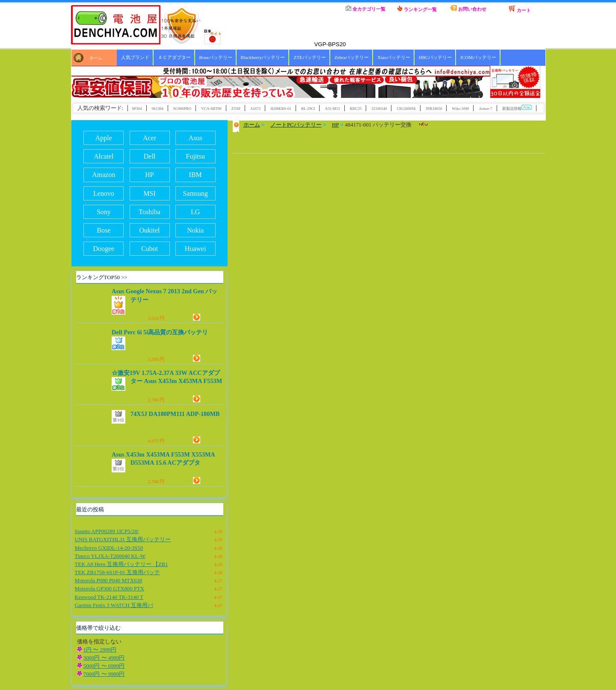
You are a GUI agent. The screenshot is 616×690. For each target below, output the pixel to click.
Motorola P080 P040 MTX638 (108, 581)
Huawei (195, 249)
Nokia (195, 230)
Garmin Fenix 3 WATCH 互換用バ (114, 605)
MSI (149, 193)
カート (520, 9)
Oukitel (150, 230)
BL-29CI (308, 109)
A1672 (255, 109)
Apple (104, 138)
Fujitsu (195, 156)
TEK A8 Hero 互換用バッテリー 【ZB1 (121, 564)
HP (149, 175)
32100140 (379, 109)
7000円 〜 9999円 (104, 674)
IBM (195, 175)
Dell (150, 156)
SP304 (137, 109)
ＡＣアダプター (174, 57)
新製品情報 (517, 108)
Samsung (195, 193)
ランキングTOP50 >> (102, 277)
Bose (104, 230)
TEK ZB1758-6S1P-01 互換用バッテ (118, 572)
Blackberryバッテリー (263, 57)
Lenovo (104, 193)
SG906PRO (182, 109)
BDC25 (356, 109)
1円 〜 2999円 (100, 650)
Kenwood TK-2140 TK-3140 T (109, 597)
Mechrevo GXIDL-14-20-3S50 (109, 548)
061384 (158, 109)
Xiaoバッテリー (394, 57)
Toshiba (149, 212)
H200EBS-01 (281, 109)
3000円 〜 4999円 (104, 658)
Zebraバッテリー (352, 57)
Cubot (150, 249)
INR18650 (434, 109)
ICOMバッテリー (478, 57)
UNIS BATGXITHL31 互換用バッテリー (123, 540)
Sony (104, 212)
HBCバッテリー (435, 57)
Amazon (104, 175)
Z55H (236, 109)
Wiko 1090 (461, 109)
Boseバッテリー (216, 57)
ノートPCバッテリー (296, 125)
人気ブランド (135, 57)
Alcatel (104, 156)
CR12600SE (407, 109)
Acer (150, 138)
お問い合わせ (468, 8)
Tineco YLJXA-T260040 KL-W (110, 556)
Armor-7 (485, 109)
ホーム (314, 9)
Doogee (104, 249)
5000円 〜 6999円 (104, 666)
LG (195, 212)
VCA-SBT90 (211, 109)
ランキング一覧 (417, 9)
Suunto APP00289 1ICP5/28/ (107, 531)
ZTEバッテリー (309, 57)
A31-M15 (332, 109)
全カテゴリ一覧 (366, 8)
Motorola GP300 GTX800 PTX (110, 589)
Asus (195, 138)
